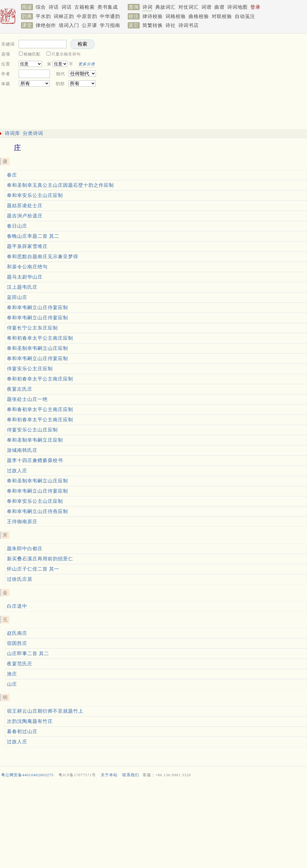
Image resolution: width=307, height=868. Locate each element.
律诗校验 (153, 16)
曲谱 (219, 7)
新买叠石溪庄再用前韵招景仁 (40, 559)
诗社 (171, 25)
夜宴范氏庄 (20, 664)
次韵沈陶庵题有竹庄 (30, 721)
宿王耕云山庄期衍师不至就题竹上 (45, 711)
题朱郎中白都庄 (25, 549)
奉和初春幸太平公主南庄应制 (40, 338)
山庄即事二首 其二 (28, 653)
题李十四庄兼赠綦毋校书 (35, 460)
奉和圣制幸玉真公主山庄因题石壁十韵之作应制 (60, 185)
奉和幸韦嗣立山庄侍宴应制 (37, 307)
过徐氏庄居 (20, 579)
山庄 (12, 684)
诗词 (148, 7)
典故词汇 (165, 7)
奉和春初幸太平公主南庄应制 (40, 409)
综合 (41, 7)
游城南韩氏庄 (22, 450)
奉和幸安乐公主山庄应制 (35, 195)
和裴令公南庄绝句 (27, 267)
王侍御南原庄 (22, 522)
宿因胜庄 (17, 643)
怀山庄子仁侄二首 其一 (33, 569)
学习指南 (110, 25)
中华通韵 (110, 16)
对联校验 (222, 16)
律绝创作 (46, 25)
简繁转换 (153, 25)
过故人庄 (17, 471)
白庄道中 (17, 606)
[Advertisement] (152, 824)
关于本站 (109, 775)
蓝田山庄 (17, 297)
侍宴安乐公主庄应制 (30, 369)
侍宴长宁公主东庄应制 (32, 328)
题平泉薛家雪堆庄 (27, 246)
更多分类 (87, 64)
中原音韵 (87, 16)
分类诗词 (33, 133)
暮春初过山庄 (22, 731)
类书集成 (108, 7)
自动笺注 (245, 16)
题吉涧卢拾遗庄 (25, 216)
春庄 (12, 175)
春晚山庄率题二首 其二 (33, 236)
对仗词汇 (189, 7)
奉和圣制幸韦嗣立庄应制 (35, 440)
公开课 (89, 25)
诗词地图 (237, 7)
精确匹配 (32, 54)
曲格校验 (199, 16)
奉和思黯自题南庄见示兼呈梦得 (43, 257)
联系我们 (131, 775)
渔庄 (12, 674)
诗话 (54, 7)
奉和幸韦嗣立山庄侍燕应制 (37, 511)
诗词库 (12, 133)
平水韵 (43, 16)
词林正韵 (64, 16)
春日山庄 (17, 226)
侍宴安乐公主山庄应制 (32, 430)
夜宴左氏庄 (20, 389)
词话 (67, 7)
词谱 (207, 7)
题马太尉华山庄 (25, 277)
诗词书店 (189, 25)
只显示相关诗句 (66, 54)
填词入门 (69, 25)
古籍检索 (85, 7)
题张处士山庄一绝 (27, 399)
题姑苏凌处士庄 (25, 206)
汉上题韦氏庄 (22, 287)
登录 (255, 7)
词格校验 (176, 16)
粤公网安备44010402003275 (27, 775)
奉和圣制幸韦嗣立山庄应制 (37, 348)
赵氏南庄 (17, 633)
